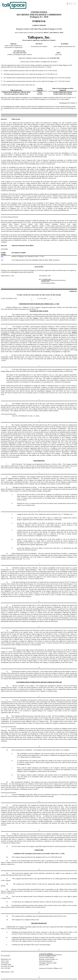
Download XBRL (75, 4)
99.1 (2, 256)
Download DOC (70, 4)
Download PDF (71, 4)
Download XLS (73, 4)
